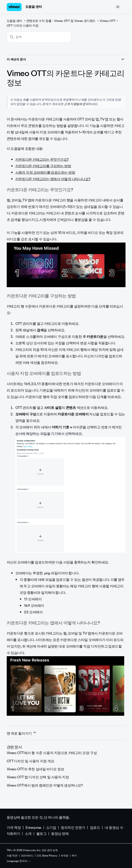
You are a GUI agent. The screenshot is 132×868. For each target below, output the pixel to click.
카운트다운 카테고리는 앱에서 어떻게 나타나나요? (53, 179)
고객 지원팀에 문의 (76, 104)
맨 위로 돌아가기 (22, 733)
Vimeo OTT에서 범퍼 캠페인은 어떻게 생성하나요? (45, 785)
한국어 (25, 861)
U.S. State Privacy (47, 856)
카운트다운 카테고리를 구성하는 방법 (43, 166)
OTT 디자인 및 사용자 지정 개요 (31, 761)
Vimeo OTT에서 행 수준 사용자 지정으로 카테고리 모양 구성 (52, 753)
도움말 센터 (34, 7)
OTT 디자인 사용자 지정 (23, 26)
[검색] (39, 37)
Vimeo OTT (108, 21)
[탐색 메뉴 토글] (118, 7)
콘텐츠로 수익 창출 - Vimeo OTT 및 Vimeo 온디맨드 (61, 21)
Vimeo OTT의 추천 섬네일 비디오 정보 (35, 769)
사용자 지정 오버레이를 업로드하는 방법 (45, 172)
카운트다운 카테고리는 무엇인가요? (42, 160)
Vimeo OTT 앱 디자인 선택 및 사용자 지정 (38, 777)
